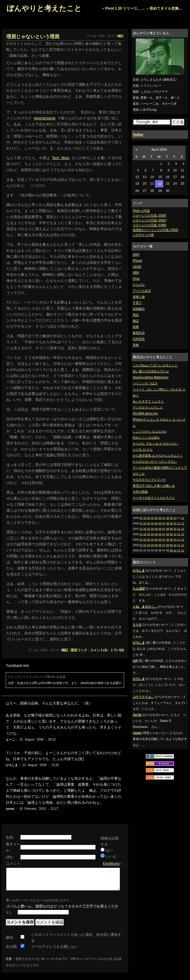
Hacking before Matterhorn (151, 377)
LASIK (137, 267)
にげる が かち (143, 450)
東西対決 (139, 333)
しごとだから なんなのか (150, 431)
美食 (136, 345)
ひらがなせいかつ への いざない (155, 462)
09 (171, 518)
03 (149, 518)
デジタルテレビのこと (148, 407)
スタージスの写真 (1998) (150, 225)
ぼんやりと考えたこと (44, 8)
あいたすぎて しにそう (148, 401)
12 (182, 518)
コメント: (13, 864)
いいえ (111, 856)
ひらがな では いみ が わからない (156, 444)
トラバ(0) (117, 650)
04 (152, 518)
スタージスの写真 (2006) (150, 216)
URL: (10, 857)
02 (145, 518)
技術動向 (139, 309)
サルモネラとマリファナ (149, 480)
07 (164, 518)
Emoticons (111, 864)
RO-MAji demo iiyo (145, 413)
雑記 (136, 321)
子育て (137, 303)
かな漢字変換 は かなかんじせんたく (158, 456)
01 (141, 518)
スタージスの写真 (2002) (150, 220)
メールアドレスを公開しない (55, 951)
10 (175, 518)
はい (109, 850)
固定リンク (79, 650)
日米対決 (139, 339)
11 (179, 523)
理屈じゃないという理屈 (33, 37)
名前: (10, 837)
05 (156, 518)
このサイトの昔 (143, 235)
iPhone (137, 261)
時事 (136, 327)
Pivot (136, 279)
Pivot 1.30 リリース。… (125, 8)
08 (167, 518)
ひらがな (139, 285)
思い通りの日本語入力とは (151, 371)
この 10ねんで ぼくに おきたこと (155, 365)
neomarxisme (45, 118)
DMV (136, 255)
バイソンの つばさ (145, 383)
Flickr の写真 (141, 211)
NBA (136, 273)
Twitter (138, 134)
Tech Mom (61, 158)
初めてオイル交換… (166, 8)
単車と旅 (139, 297)
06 (160, 518)
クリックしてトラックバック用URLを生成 (36, 677)
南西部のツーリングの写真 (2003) (156, 230)
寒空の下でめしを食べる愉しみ (154, 486)
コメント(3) (99, 650)
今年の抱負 (140, 492)
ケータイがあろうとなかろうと (154, 498)
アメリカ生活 (142, 291)
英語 (136, 315)
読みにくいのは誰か (146, 438)
